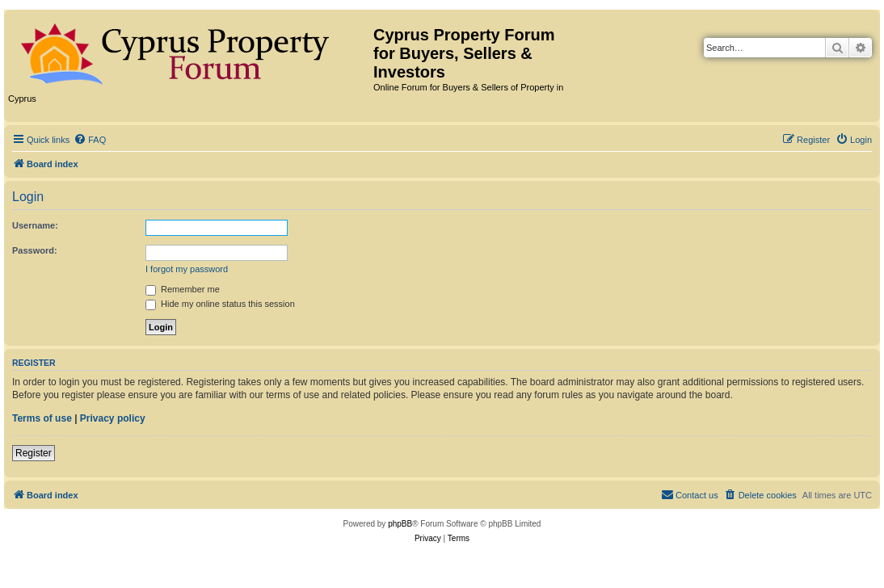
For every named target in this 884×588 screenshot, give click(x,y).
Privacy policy (113, 418)
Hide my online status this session (220, 304)
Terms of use (42, 418)
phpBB (400, 524)
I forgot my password (187, 269)
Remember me (183, 289)
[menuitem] (90, 140)
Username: (35, 225)
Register (34, 453)
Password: (35, 250)
